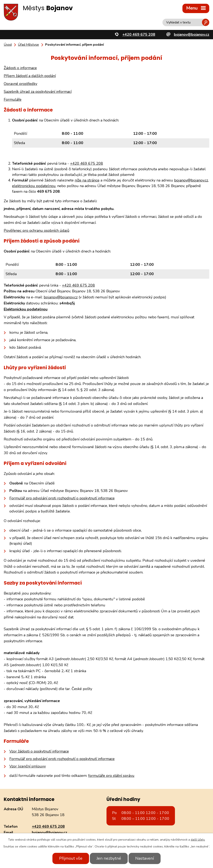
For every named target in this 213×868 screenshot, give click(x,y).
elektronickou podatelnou (34, 186)
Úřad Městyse (28, 45)
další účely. (198, 840)
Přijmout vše (71, 858)
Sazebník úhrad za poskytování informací (38, 92)
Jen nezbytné (109, 858)
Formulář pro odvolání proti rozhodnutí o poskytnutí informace (62, 498)
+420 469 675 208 (87, 163)
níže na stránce (87, 180)
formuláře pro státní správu (111, 776)
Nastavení (145, 858)
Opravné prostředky (20, 84)
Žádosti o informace (20, 68)
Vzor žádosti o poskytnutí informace (39, 751)
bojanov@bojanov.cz (191, 180)
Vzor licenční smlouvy (28, 766)
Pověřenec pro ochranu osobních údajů (37, 230)
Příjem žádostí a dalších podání (30, 76)
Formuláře (13, 99)
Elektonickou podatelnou (26, 309)
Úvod (8, 45)
